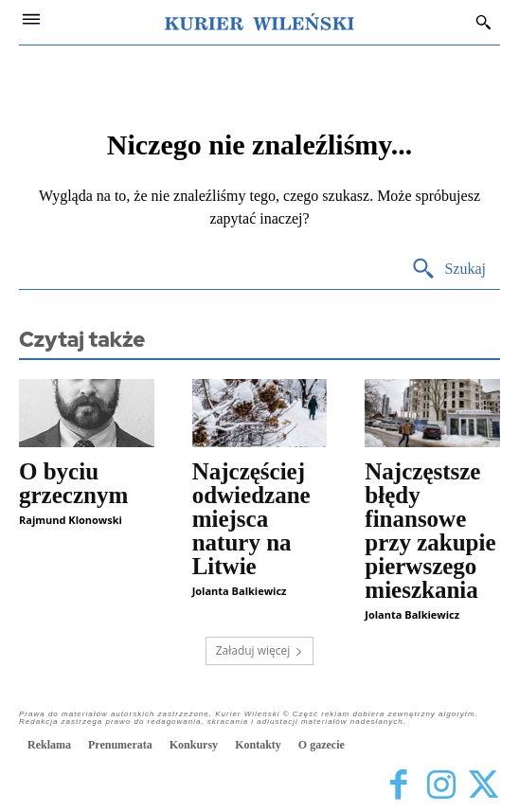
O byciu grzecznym (73, 483)
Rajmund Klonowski (71, 520)
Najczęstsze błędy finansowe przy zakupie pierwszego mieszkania (430, 531)
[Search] (448, 270)
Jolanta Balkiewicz (240, 591)
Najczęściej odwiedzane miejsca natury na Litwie (251, 519)
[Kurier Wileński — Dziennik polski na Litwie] (259, 22)
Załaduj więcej (260, 650)
